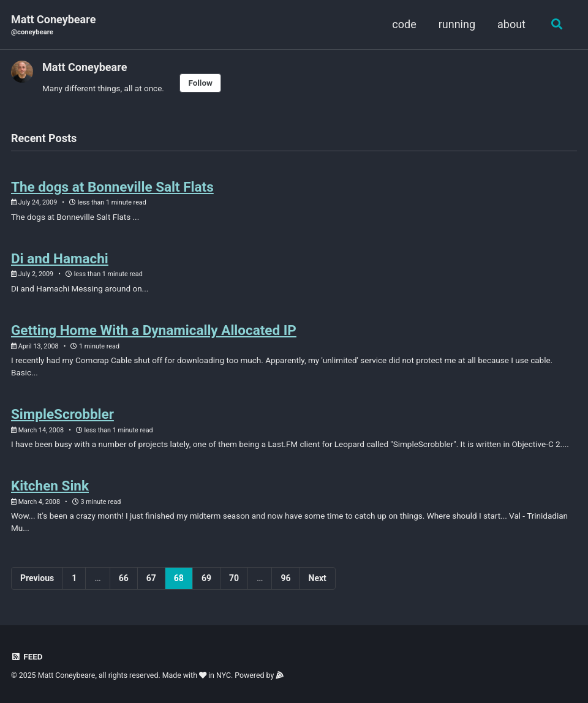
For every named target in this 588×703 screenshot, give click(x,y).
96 (285, 578)
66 (124, 578)
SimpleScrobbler (62, 414)
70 (234, 578)
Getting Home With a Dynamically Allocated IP (154, 330)
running (457, 24)
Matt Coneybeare (53, 25)
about (511, 24)
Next (318, 578)
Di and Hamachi (60, 258)
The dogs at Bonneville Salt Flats (112, 187)
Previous (37, 578)
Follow (200, 83)
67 (151, 578)
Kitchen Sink (50, 486)
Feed (27, 656)
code (404, 24)
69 (206, 578)
